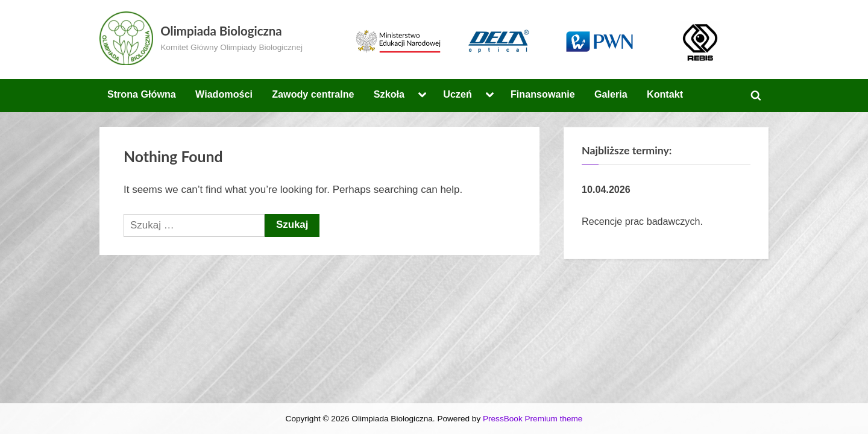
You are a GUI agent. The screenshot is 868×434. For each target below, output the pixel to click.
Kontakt (665, 94)
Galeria (611, 94)
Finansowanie (543, 94)
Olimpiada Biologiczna (221, 31)
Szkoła (389, 94)
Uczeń (458, 94)
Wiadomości (224, 94)
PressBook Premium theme (533, 419)
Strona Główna (142, 94)
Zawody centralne (313, 94)
